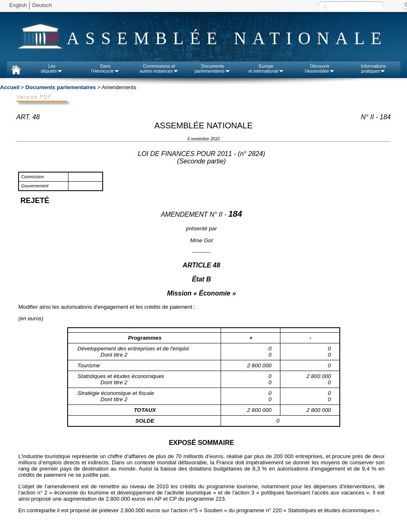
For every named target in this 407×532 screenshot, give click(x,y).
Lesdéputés (52, 69)
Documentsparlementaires (213, 69)
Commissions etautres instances (159, 69)
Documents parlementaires (60, 87)
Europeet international (266, 69)
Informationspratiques (373, 69)
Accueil (10, 87)
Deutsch (42, 5)
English (18, 5)
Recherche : (325, 6)
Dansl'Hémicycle (105, 69)
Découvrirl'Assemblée (320, 69)
